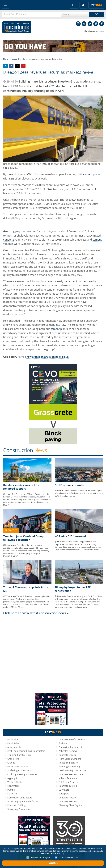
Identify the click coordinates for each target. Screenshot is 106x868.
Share (6, 66)
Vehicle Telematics (69, 778)
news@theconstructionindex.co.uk (48, 357)
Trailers (63, 743)
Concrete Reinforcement (72, 739)
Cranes (11, 763)
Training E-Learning (69, 766)
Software (12, 794)
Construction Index (17, 28)
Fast (96, 5)
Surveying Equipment (19, 809)
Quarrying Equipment (70, 747)
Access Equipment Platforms (23, 801)
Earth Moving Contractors (72, 770)
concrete (9, 240)
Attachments (14, 747)
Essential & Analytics (38, 858)
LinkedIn (90, 24)
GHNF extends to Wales (70, 485)
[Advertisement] (53, 647)
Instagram (78, 24)
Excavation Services (18, 766)
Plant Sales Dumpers (70, 759)
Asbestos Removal (68, 751)
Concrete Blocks (67, 755)
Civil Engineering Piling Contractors (26, 751)
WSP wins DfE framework (71, 536)
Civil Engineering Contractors (23, 774)
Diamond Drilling (17, 805)
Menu (5, 5)
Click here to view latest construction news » (36, 613)
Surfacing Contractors (19, 770)
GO (97, 14)
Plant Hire (13, 739)
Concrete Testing (68, 786)
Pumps (11, 790)
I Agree (53, 863)
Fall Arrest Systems (69, 782)
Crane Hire (13, 759)
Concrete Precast (68, 801)
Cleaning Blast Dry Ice (70, 805)
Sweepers (64, 794)
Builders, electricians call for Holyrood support (21, 487)
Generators (13, 786)
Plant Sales (13, 743)
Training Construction (19, 755)
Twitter (84, 24)
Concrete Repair (67, 798)
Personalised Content (67, 858)
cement (88, 174)
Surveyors (64, 790)
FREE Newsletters (74, 5)
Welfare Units (15, 782)
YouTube (96, 24)
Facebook (102, 24)
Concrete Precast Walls (71, 774)
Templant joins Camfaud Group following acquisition (23, 538)
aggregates (18, 231)
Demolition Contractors (20, 798)
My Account (83, 5)
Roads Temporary (68, 763)
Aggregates (13, 778)
